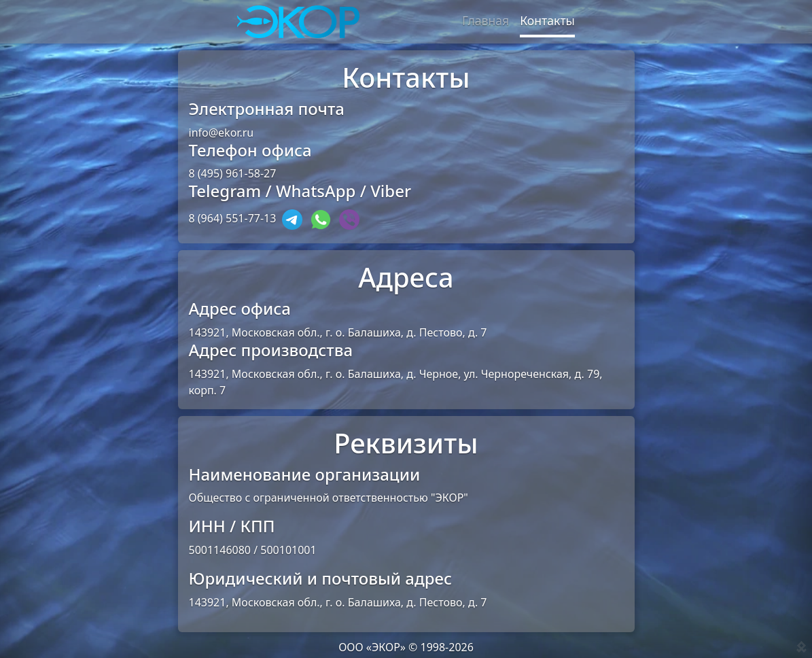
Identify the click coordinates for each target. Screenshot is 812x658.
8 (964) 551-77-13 (233, 219)
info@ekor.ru (222, 133)
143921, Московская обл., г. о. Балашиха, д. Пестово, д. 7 (338, 332)
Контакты (547, 20)
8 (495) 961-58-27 (233, 173)
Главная (486, 20)
